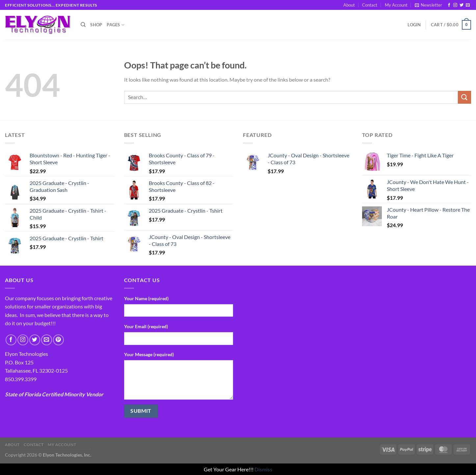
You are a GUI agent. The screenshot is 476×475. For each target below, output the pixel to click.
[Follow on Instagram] (455, 5)
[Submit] (464, 97)
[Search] (83, 25)
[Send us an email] (468, 5)
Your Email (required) (146, 326)
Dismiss (263, 469)
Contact (370, 5)
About (349, 5)
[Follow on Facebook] (449, 5)
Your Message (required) (149, 354)
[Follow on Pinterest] (58, 340)
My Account (396, 5)
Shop (96, 25)
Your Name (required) (146, 298)
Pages (116, 25)
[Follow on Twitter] (462, 5)
